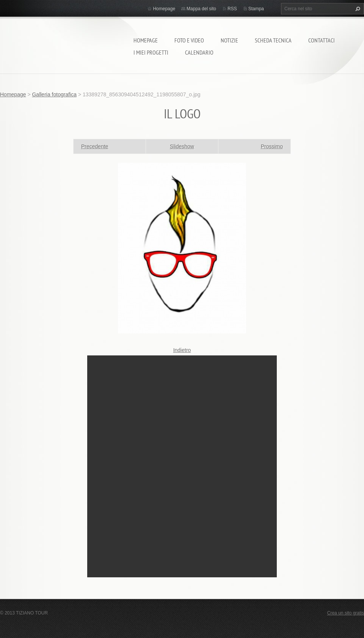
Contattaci (322, 40)
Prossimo (272, 146)
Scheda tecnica (273, 40)
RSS (232, 9)
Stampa (256, 9)
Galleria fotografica (54, 94)
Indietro (182, 350)
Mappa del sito (201, 9)
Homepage (146, 40)
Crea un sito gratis (346, 613)
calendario (199, 52)
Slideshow (182, 146)
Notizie (229, 40)
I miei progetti (151, 52)
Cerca (357, 9)
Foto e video (189, 40)
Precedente (95, 146)
